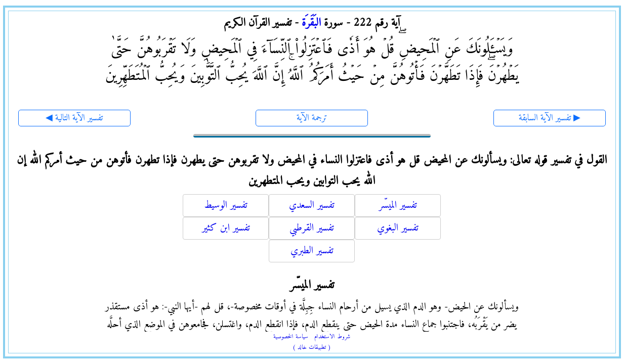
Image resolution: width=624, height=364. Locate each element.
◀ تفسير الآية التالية (74, 118)
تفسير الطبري (312, 251)
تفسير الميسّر (398, 206)
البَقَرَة (311, 23)
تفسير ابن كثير (226, 228)
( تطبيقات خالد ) (312, 348)
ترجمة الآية (312, 118)
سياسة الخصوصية (291, 337)
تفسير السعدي (312, 206)
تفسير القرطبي (312, 228)
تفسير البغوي (398, 228)
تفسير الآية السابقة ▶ (550, 118)
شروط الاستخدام (332, 337)
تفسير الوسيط (226, 206)
